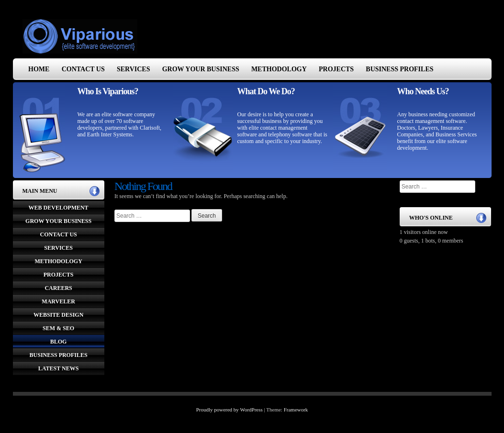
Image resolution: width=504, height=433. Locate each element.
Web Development (59, 208)
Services (134, 69)
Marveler (58, 301)
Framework (296, 410)
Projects (336, 69)
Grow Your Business (201, 69)
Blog (59, 342)
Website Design (58, 315)
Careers (58, 288)
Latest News (59, 368)
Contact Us (83, 69)
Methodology (279, 69)
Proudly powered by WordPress (230, 410)
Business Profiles (399, 69)
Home (39, 69)
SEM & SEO (58, 328)
